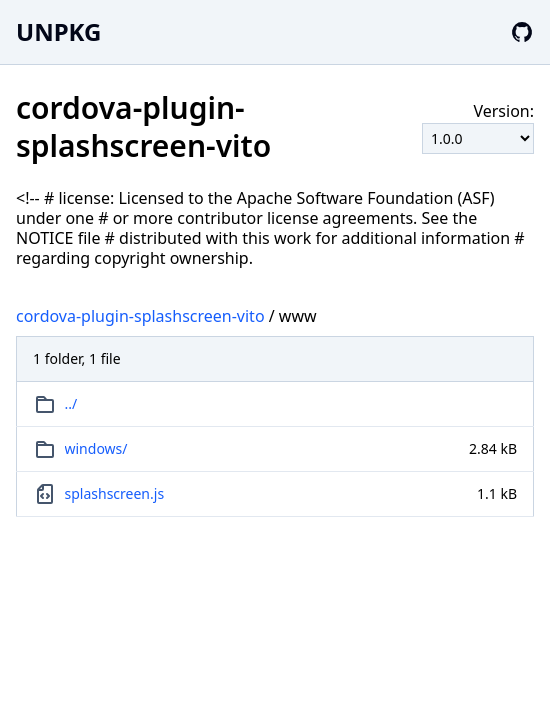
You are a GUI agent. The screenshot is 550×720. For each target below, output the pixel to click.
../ (71, 403)
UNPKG (58, 31)
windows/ (96, 448)
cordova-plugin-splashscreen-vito (140, 316)
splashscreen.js (115, 493)
